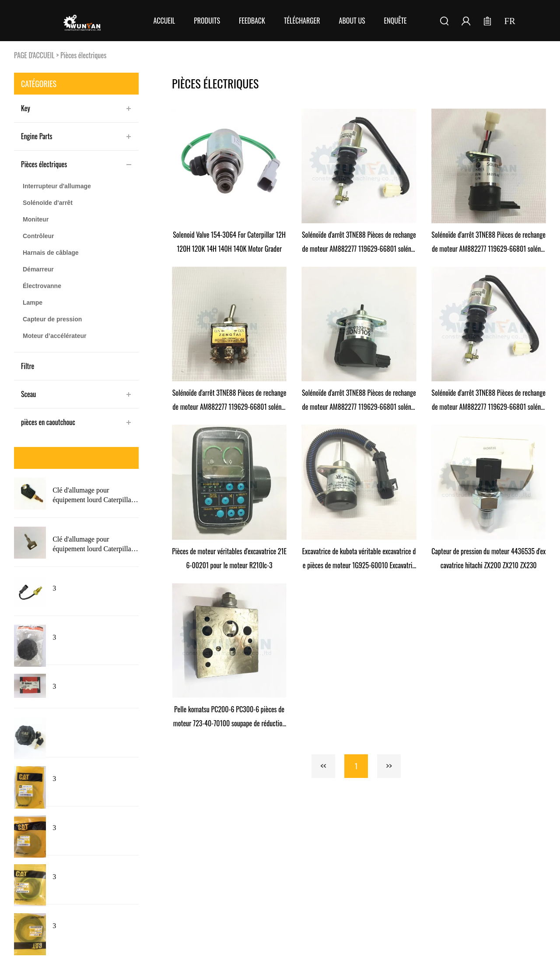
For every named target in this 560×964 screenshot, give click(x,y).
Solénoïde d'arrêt (48, 203)
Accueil (164, 21)
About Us (352, 21)
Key (26, 108)
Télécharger (302, 21)
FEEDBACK (252, 21)
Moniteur (36, 219)
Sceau (28, 394)
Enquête (395, 21)
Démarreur (38, 269)
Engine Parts (37, 136)
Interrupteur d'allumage (57, 186)
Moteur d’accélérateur (55, 336)
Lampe (33, 303)
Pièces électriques (83, 55)
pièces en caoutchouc (48, 422)
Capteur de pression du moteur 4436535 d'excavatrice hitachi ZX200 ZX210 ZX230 (488, 558)
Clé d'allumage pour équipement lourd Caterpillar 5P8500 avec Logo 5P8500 (93, 545)
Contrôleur (38, 236)
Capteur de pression (52, 319)
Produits (207, 21)
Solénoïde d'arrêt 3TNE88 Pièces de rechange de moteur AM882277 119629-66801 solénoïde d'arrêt (359, 243)
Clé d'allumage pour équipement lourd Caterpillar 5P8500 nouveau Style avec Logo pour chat (93, 496)
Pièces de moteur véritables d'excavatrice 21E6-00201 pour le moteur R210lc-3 (229, 558)
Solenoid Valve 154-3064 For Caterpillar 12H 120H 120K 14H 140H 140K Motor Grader (229, 242)
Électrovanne (42, 286)
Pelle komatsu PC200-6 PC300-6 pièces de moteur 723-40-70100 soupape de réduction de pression (229, 717)
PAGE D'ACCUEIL (34, 55)
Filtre (28, 366)
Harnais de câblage (51, 253)
